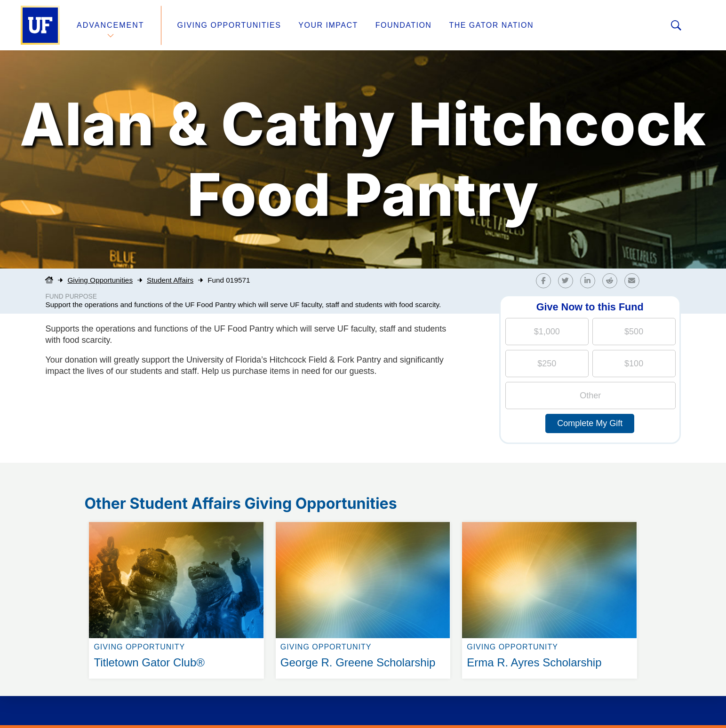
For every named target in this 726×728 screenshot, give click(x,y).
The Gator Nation (491, 25)
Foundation (404, 25)
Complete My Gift (590, 423)
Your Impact (328, 25)
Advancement (111, 25)
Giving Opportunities (229, 25)
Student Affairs (170, 280)
